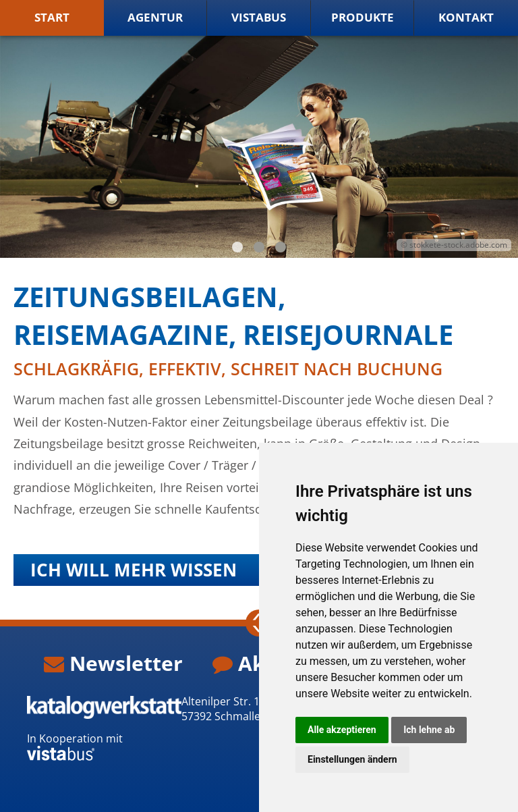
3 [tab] (281, 248)
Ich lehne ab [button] (429, 730)
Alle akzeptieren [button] (342, 730)
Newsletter (113, 664)
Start (52, 18)
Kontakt (466, 18)
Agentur (155, 18)
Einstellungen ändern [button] (352, 759)
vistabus (259, 18)
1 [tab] (237, 248)
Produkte (363, 18)
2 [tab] (259, 248)
